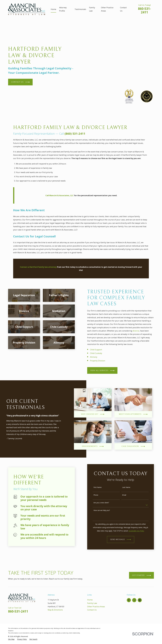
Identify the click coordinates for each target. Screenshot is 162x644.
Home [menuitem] (53, 9)
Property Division (100, 361)
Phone (99, 495)
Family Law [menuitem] (92, 9)
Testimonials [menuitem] (80, 9)
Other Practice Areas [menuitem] (107, 9)
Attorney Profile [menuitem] (63, 9)
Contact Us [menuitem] (123, 9)
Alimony (96, 357)
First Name (100, 487)
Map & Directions (55, 610)
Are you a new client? (104, 503)
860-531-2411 (144, 10)
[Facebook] (129, 600)
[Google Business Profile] (140, 600)
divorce (139, 331)
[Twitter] (134, 600)
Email (127, 495)
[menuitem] (11, 639)
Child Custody (99, 353)
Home (90, 600)
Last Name (129, 487)
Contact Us (92, 610)
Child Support (99, 350)
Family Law (92, 603)
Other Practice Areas (96, 606)
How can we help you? (104, 510)
